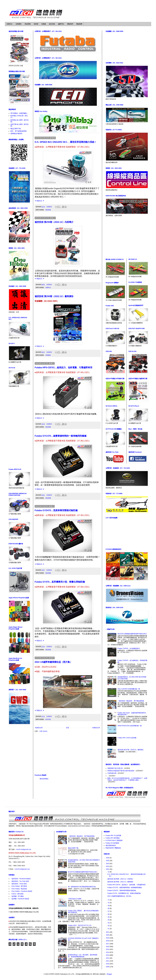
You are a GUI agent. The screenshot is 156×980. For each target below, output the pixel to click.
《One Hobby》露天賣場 (19, 886)
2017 (108, 944)
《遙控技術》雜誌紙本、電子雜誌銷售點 (131, 701)
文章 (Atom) (43, 731)
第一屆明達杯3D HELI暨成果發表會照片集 (82, 887)
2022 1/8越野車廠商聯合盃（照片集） (53, 662)
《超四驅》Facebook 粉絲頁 (20, 899)
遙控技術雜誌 (44, 779)
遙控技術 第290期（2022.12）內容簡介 (54, 222)
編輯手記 (61, 24)
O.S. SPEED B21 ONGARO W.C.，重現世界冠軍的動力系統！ (66, 142)
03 (109, 923)
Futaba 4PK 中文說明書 (113, 836)
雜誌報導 (79, 24)
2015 (108, 949)
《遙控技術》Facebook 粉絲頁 (21, 879)
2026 (108, 858)
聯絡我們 (70, 24)
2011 (108, 961)
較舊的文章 (96, 728)
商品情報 (28, 24)
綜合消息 (52, 24)
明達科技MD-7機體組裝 (113, 848)
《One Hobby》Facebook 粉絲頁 (21, 891)
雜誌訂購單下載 (16, 129)
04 (109, 920)
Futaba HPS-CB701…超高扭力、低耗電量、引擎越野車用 (63, 368)
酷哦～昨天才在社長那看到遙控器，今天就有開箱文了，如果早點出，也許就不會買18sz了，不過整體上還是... (127, 779)
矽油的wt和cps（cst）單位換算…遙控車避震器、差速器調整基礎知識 (83, 956)
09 (109, 906)
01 (109, 929)
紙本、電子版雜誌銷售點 (19, 131)
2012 (108, 958)
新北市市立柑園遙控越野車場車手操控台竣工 (132, 634)
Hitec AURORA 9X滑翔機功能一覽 (129, 689)
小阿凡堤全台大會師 (75, 899)
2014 (108, 952)
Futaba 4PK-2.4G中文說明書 (127, 738)
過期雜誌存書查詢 (16, 134)
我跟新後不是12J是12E (115, 768)
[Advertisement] (68, 753)
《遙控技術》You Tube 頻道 (20, 881)
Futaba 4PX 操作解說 (113, 838)
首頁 (68, 728)
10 (109, 903)
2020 (108, 935)
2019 (108, 938)
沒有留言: (50, 207)
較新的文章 (39, 728)
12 (109, 872)
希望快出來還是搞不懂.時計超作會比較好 (121, 771)
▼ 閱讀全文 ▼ (39, 201)
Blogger (109, 974)
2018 (108, 941)
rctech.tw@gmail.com (24, 849)
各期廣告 (19, 24)
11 (109, 900)
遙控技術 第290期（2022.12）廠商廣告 (54, 296)
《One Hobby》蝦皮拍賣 (19, 889)
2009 (108, 967)
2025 (108, 861)
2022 (108, 869)
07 (109, 911)
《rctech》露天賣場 (17, 894)
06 (109, 914)
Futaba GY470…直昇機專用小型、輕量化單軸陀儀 (60, 582)
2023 (108, 866)
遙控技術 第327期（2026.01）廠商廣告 (131, 750)
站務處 (44, 24)
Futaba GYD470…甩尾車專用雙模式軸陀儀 (56, 510)
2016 (108, 947)
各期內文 (9, 24)
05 (109, 917)
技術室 (36, 24)
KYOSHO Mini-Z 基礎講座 (114, 840)
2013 (108, 955)
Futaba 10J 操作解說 (112, 843)
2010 (108, 964)
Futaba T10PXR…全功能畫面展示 (129, 648)
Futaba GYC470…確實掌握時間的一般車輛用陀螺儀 (60, 436)
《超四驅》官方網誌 (17, 896)
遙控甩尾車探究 (111, 845)
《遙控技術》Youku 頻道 (19, 884)
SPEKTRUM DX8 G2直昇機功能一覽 (130, 726)
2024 (108, 864)
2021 (108, 932)
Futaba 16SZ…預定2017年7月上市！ (80, 925)
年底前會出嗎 (112, 773)
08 (109, 908)
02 (109, 926)
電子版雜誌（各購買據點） (19, 113)
